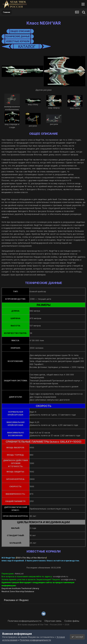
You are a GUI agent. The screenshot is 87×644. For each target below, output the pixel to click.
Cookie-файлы (72, 621)
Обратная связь (53, 621)
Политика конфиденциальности (25, 621)
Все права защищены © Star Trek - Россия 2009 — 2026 (44, 625)
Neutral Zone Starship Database (18, 591)
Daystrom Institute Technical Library (20, 588)
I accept (77, 637)
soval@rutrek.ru (60, 576)
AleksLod (19, 574)
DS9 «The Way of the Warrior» (31, 558)
